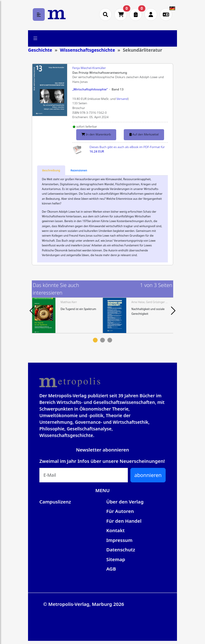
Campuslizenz (55, 502)
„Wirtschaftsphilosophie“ (90, 89)
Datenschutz (121, 549)
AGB (111, 569)
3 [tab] (110, 340)
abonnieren (148, 475)
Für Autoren (120, 511)
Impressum (120, 540)
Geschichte (40, 50)
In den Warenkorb (96, 134)
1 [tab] (95, 340)
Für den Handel (124, 521)
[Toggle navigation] (35, 38)
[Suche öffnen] (105, 14)
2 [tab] (102, 340)
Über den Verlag (125, 502)
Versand (122, 99)
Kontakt (116, 530)
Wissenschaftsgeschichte (87, 50)
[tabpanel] (67, 315)
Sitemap (116, 559)
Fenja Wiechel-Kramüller (89, 68)
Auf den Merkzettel (144, 134)
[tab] (51, 171)
